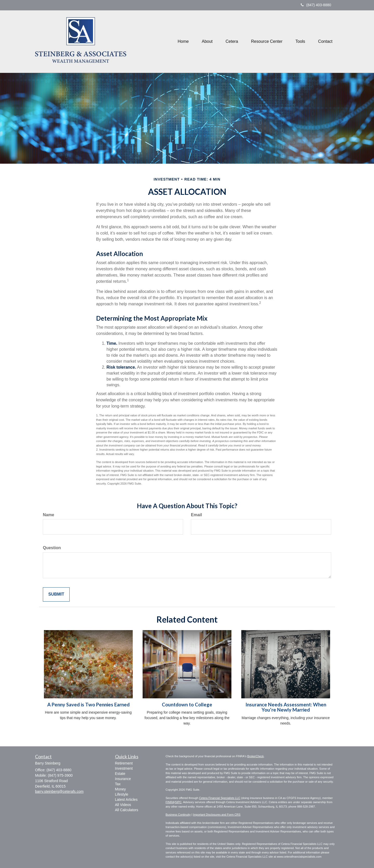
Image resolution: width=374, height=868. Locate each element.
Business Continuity (178, 815)
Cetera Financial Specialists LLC (220, 798)
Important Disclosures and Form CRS (217, 815)
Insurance (123, 779)
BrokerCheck (256, 756)
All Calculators (127, 810)
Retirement (124, 763)
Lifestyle (122, 794)
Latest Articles (126, 800)
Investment (124, 768)
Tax (118, 784)
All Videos (123, 805)
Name (49, 515)
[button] (207, 42)
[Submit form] (56, 594)
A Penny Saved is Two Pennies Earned (88, 705)
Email (196, 515)
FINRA (170, 802)
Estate (120, 774)
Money (121, 789)
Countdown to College (187, 705)
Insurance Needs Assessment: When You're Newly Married (286, 707)
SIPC (178, 802)
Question (52, 548)
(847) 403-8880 (316, 5)
